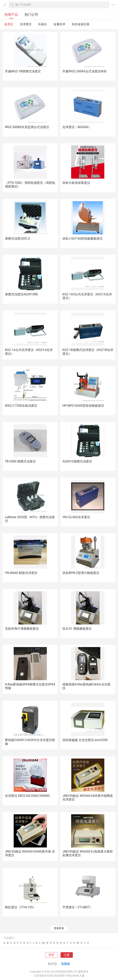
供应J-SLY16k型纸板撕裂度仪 (83, 239)
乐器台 (42, 24)
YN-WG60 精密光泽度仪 (21, 573)
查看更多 (59, 928)
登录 (51, 955)
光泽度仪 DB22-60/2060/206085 (27, 796)
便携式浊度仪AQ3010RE (22, 294)
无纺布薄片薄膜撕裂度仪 (22, 629)
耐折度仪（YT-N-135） (20, 907)
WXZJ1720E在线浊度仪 (21, 406)
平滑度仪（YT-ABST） (78, 907)
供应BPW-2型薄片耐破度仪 (81, 573)
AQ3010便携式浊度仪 (77, 461)
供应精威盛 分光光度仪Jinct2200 (85, 740)
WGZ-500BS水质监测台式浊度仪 (27, 127)
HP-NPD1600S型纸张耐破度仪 (83, 406)
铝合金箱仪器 (81, 24)
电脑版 (66, 964)
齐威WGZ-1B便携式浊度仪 (23, 71)
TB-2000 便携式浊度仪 (20, 461)
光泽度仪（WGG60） (77, 127)
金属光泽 (59, 24)
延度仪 (9, 24)
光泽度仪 (26, 24)
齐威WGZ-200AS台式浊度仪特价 (85, 71)
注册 (67, 955)
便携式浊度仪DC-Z (18, 239)
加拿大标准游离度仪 (76, 183)
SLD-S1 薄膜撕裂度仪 (77, 629)
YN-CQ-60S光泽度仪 (76, 517)
